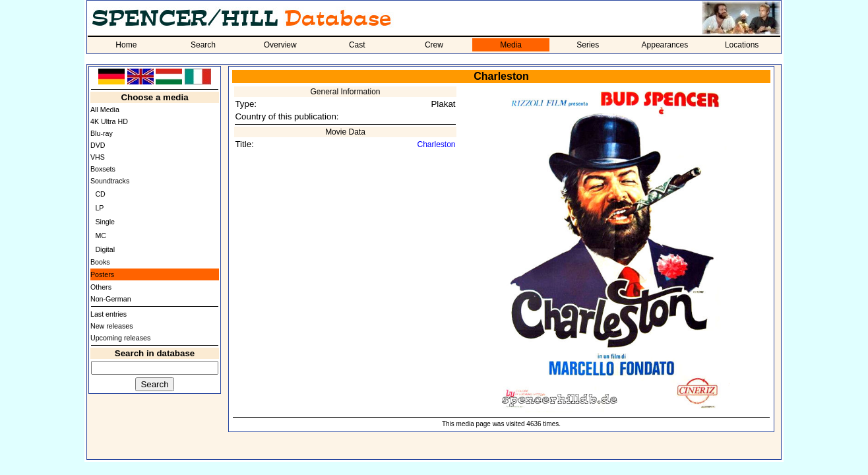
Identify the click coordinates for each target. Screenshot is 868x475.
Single (105, 222)
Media (511, 45)
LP (99, 208)
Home (126, 45)
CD (100, 194)
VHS (98, 157)
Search (203, 45)
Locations (742, 45)
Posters (102, 274)
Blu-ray (102, 133)
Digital (105, 249)
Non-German (111, 299)
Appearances (665, 45)
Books (100, 262)
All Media (105, 110)
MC (101, 236)
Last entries (108, 314)
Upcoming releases (120, 338)
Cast (357, 45)
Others (101, 287)
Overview (280, 45)
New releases (112, 326)
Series (588, 45)
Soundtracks (110, 181)
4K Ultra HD (109, 121)
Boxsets (103, 169)
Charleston (437, 144)
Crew (434, 45)
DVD (98, 145)
